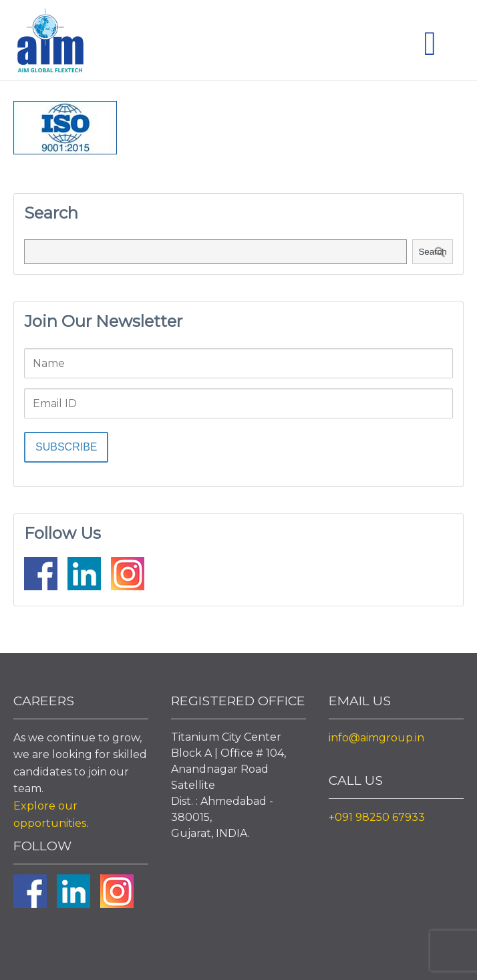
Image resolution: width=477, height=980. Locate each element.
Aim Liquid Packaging (50, 43)
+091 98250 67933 (377, 817)
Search (432, 252)
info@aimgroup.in (376, 738)
